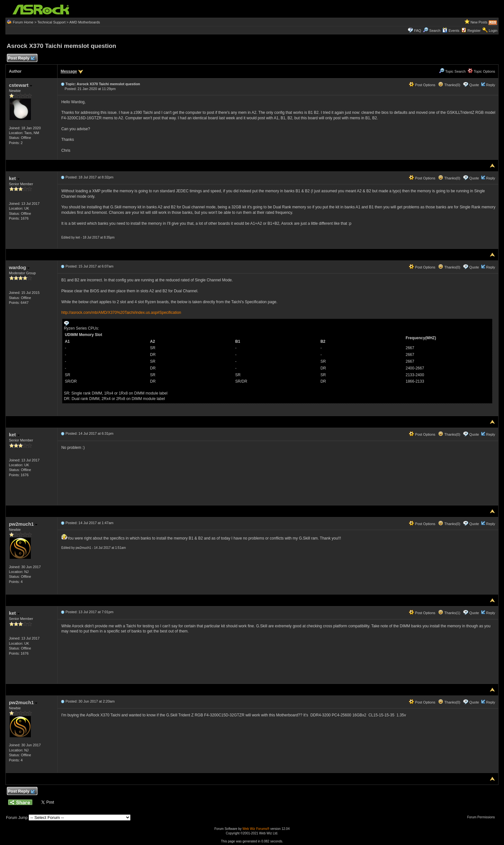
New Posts (479, 22)
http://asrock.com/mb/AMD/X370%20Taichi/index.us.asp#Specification (121, 313)
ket (14, 178)
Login (493, 31)
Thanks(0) (449, 85)
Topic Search (452, 71)
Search (435, 31)
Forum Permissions (482, 817)
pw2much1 (23, 524)
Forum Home (23, 22)
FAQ (418, 31)
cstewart (21, 85)
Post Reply (21, 58)
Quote (474, 85)
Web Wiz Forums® (256, 829)
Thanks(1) (449, 613)
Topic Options (482, 71)
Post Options (422, 85)
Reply (491, 85)
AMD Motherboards (85, 22)
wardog (19, 267)
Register (474, 31)
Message (69, 71)
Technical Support (51, 22)
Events (451, 31)
